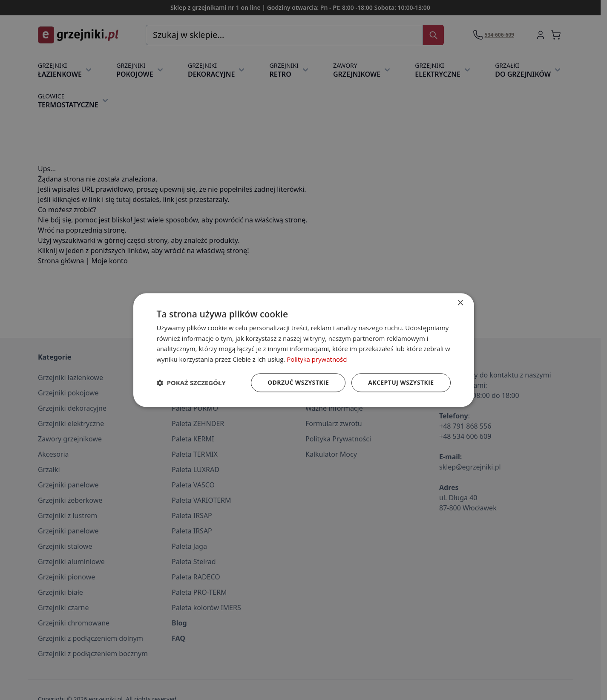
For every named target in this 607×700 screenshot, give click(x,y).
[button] (191, 383)
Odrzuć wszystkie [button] (298, 382)
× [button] (460, 303)
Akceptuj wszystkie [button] (401, 382)
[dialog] (304, 350)
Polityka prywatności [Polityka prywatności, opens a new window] (317, 359)
